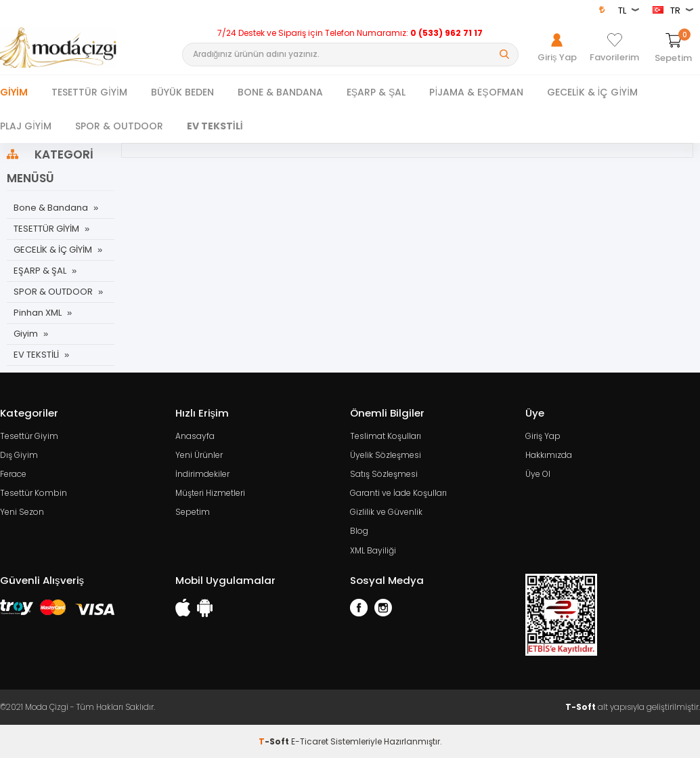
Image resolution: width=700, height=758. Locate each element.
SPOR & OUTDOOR (119, 126)
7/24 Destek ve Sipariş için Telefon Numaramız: (350, 33)
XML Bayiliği (373, 550)
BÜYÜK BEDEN (182, 92)
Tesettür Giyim (29, 436)
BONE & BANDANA (280, 92)
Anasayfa (195, 436)
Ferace (13, 474)
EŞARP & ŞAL (376, 92)
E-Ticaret (310, 741)
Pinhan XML (38, 313)
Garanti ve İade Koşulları (398, 493)
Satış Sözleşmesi (384, 474)
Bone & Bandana (51, 208)
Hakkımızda (549, 455)
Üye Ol (538, 474)
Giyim (14, 92)
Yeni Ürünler (199, 455)
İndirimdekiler (202, 474)
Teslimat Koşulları (386, 436)
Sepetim (193, 512)
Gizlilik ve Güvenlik (386, 512)
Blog (359, 531)
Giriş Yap (543, 436)
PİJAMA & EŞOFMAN (476, 92)
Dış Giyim (19, 455)
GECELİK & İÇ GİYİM (593, 92)
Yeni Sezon (22, 512)
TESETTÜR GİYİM (89, 92)
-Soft (275, 741)
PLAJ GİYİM (26, 126)
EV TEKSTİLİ (215, 126)
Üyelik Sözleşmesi (386, 455)
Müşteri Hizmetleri (210, 493)
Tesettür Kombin (34, 493)
